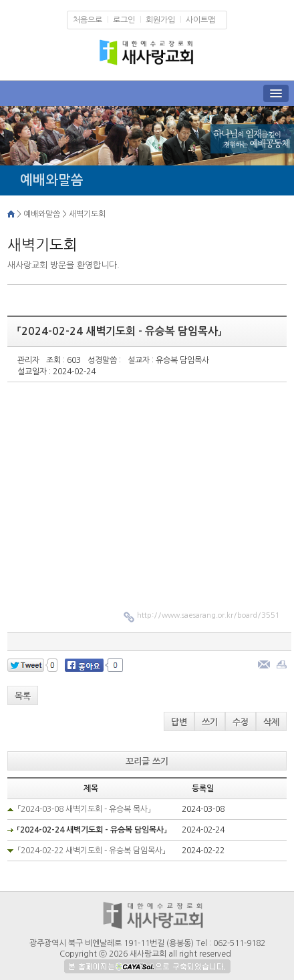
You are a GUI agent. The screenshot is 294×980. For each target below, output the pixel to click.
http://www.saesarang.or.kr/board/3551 (208, 615)
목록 (23, 696)
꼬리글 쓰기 (147, 762)
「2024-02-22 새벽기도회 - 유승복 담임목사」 (92, 851)
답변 (179, 722)
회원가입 (160, 20)
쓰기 (210, 722)
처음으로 (88, 20)
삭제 (271, 722)
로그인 (124, 20)
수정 (241, 722)
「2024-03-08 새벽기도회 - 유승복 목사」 (84, 809)
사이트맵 (200, 20)
